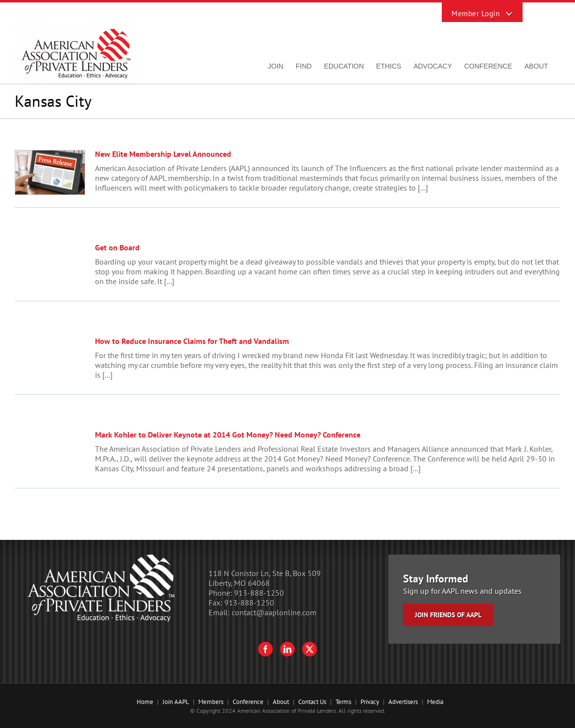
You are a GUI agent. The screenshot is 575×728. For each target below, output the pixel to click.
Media (435, 702)
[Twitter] (310, 649)
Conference (248, 702)
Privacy (370, 702)
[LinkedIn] (287, 649)
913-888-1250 (259, 593)
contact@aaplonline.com (274, 612)
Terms (343, 702)
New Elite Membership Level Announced (163, 154)
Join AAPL (176, 702)
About (281, 702)
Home (145, 702)
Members (211, 702)
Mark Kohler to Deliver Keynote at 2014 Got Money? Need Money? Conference (228, 435)
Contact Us (312, 702)
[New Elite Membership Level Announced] (50, 172)
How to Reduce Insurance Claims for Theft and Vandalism (192, 341)
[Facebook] (265, 649)
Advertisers (403, 702)
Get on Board (117, 247)
